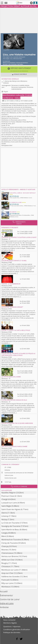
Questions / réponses (12, 626)
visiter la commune (19, 486)
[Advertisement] (19, 20)
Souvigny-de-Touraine (11, 526)
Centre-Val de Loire (10, 478)
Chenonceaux (7, 553)
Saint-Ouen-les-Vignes (11, 509)
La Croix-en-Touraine (10, 523)
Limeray (5, 516)
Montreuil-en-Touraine (11, 540)
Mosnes (5, 550)
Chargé (4, 499)
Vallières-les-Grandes (11, 576)
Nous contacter (9, 620)
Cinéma (29, 95)
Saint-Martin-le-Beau (10, 530)
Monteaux (6, 587)
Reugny (5, 563)
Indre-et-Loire (9, 475)
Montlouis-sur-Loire (10, 570)
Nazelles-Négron (9, 493)
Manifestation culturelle (14, 95)
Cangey (5, 533)
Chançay (5, 546)
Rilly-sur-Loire (7, 583)
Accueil (3, 591)
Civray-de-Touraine (10, 543)
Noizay (4, 519)
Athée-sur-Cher (8, 560)
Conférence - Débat (11, 98)
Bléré (4, 536)
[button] (19, 69)
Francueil (5, 580)
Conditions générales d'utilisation (17, 629)
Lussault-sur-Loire (9, 503)
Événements (6, 595)
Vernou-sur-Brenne (10, 556)
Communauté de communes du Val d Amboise (19, 473)
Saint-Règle (6, 506)
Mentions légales (10, 623)
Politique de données (12, 632)
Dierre (4, 513)
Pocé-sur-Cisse (8, 496)
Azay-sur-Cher (7, 573)
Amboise (7, 470)
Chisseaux (6, 566)
